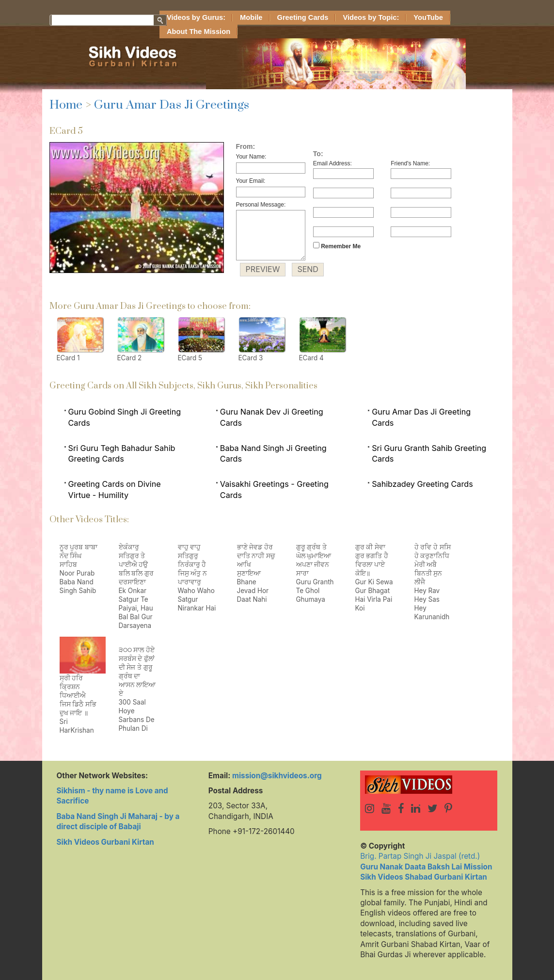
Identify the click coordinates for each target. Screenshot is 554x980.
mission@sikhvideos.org (277, 776)
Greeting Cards (303, 17)
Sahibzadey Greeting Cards (422, 484)
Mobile (251, 17)
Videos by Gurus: (196, 17)
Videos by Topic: (371, 17)
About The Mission (198, 32)
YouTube (428, 17)
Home (66, 105)
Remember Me (337, 246)
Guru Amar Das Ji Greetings (172, 105)
